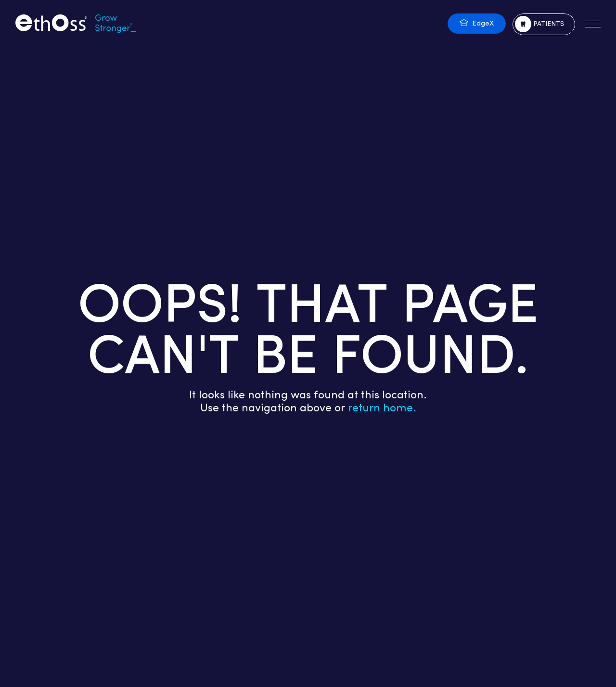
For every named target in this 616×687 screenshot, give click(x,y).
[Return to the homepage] (76, 24)
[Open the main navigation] (593, 24)
